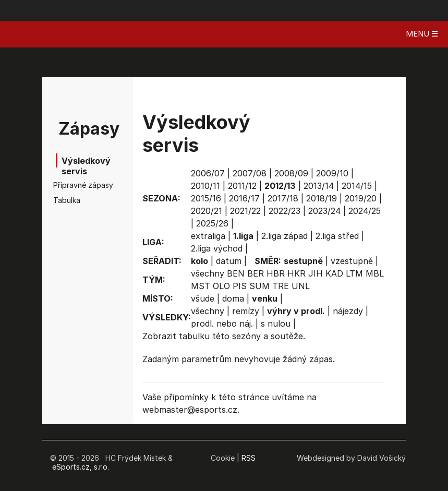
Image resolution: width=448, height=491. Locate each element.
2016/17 (244, 198)
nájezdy (348, 311)
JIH (316, 273)
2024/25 (365, 211)
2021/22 (245, 211)
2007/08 (250, 173)
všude (203, 298)
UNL (301, 286)
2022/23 (284, 211)
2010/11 (205, 186)
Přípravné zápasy (74, 185)
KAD (334, 273)
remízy (246, 311)
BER (256, 273)
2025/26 (212, 223)
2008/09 (291, 173)
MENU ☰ (422, 34)
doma (233, 298)
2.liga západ (284, 236)
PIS (240, 286)
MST (201, 286)
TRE (281, 286)
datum (229, 261)
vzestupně (352, 261)
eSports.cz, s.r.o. (81, 467)
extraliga (208, 236)
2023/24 (324, 211)
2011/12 (242, 186)
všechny (208, 273)
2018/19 (322, 198)
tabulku (194, 336)
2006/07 (208, 173)
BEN (236, 273)
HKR (296, 273)
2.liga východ (217, 248)
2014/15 (357, 186)
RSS (249, 458)
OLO (221, 286)
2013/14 (319, 186)
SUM (259, 286)
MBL (375, 273)
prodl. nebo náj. (222, 324)
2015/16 (206, 198)
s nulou (276, 324)
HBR (276, 273)
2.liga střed (337, 236)
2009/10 (332, 173)
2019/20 (361, 198)
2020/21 (207, 211)
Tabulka (67, 200)
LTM (354, 273)
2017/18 (283, 198)
